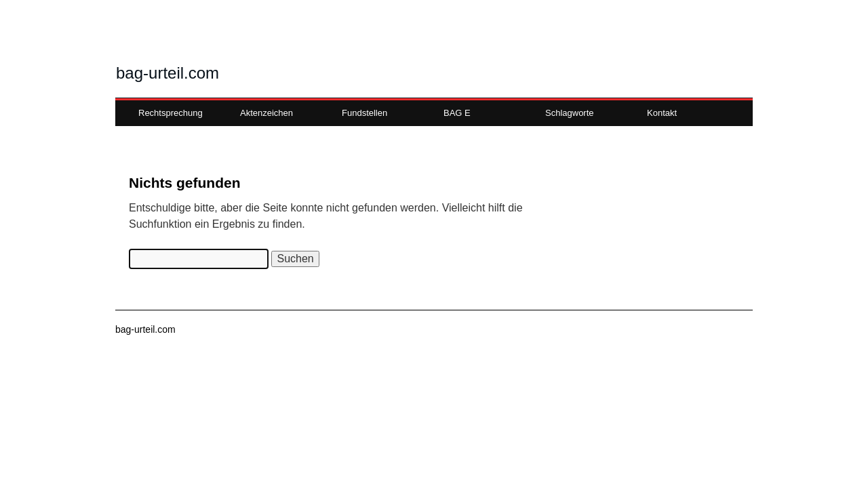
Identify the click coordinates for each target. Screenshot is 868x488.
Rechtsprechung (171, 113)
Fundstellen (364, 113)
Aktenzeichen (267, 113)
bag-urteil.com (167, 73)
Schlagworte (570, 113)
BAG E (457, 113)
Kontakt (662, 113)
